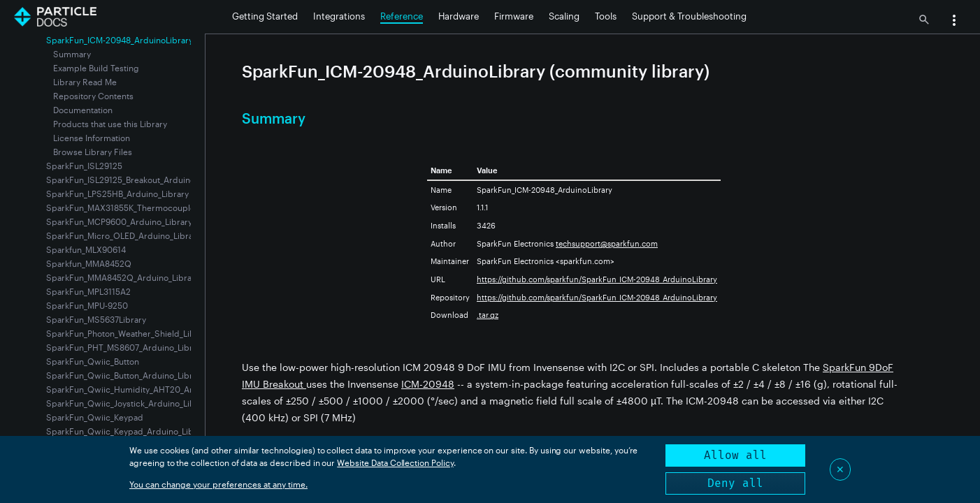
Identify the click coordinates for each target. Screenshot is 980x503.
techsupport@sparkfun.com (607, 243)
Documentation (83, 110)
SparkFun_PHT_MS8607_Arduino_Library (125, 347)
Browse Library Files (93, 152)
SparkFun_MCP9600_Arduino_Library (119, 221)
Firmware (514, 16)
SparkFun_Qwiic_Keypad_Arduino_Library (128, 431)
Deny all (735, 483)
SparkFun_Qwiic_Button (93, 361)
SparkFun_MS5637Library (96, 319)
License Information (92, 138)
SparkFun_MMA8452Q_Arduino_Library (123, 277)
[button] (954, 22)
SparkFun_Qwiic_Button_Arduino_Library (125, 375)
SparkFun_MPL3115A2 (88, 291)
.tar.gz (488, 315)
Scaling (564, 16)
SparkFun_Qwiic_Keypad (95, 417)
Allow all (735, 455)
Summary (72, 54)
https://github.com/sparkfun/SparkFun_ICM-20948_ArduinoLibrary (597, 279)
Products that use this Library (110, 124)
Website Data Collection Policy (395, 462)
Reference (402, 16)
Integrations (339, 16)
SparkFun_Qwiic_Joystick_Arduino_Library (128, 403)
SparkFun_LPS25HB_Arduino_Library (117, 194)
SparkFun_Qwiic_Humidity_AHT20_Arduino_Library (146, 389)
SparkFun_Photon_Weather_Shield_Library (128, 333)
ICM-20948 (428, 384)
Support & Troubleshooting (689, 16)
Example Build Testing (96, 68)
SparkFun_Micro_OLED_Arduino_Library (123, 235)
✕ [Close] (840, 469)
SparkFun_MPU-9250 (87, 305)
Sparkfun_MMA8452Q (89, 263)
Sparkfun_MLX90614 (86, 249)
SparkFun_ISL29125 (84, 166)
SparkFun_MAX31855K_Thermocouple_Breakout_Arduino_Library (172, 207)
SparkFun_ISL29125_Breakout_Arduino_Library (136, 180)
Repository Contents (93, 96)
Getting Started (265, 16)
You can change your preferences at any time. (218, 484)
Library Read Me (85, 82)
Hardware (459, 16)
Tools (606, 16)
